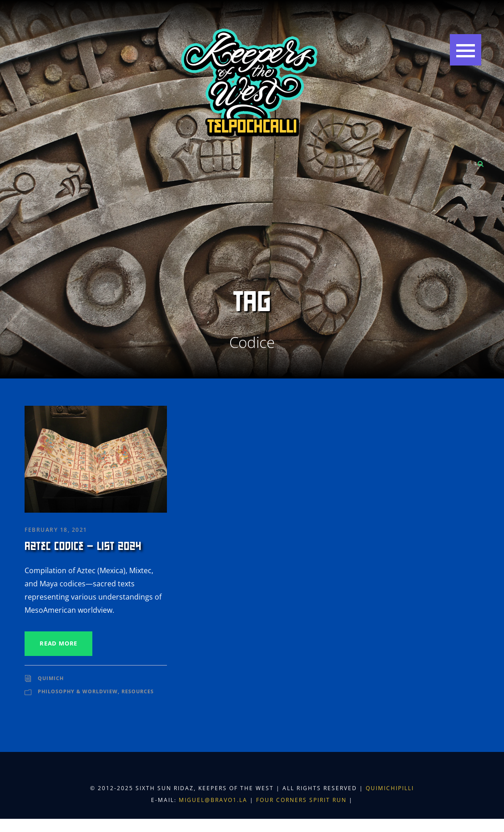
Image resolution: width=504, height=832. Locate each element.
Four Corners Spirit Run (302, 800)
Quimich (51, 678)
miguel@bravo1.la (213, 800)
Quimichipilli (390, 788)
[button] (466, 50)
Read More (58, 643)
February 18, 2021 (56, 530)
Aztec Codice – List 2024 (83, 546)
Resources (138, 691)
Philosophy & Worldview (78, 691)
